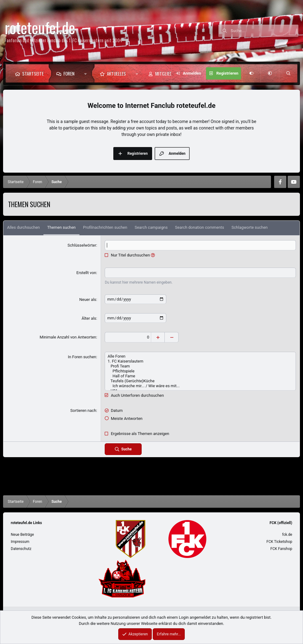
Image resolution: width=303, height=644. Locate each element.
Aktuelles (116, 73)
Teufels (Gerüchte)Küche (200, 381)
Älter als (89, 318)
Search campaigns (151, 227)
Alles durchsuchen (23, 227)
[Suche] (265, 31)
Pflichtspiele (200, 371)
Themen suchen (61, 227)
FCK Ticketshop (279, 542)
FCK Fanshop (281, 549)
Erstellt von (86, 273)
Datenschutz (21, 549)
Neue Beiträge (22, 535)
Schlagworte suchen (250, 227)
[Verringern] (172, 337)
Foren (69, 73)
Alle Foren (200, 356)
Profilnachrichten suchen (105, 227)
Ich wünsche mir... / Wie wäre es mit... (200, 386)
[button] (87, 73)
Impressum (20, 542)
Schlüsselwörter (82, 245)
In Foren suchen (82, 357)
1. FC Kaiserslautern (200, 361)
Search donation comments (199, 227)
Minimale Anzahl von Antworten (68, 337)
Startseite (33, 73)
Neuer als (88, 299)
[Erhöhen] (158, 337)
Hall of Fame (200, 376)
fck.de (287, 535)
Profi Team (200, 366)
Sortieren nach (83, 410)
